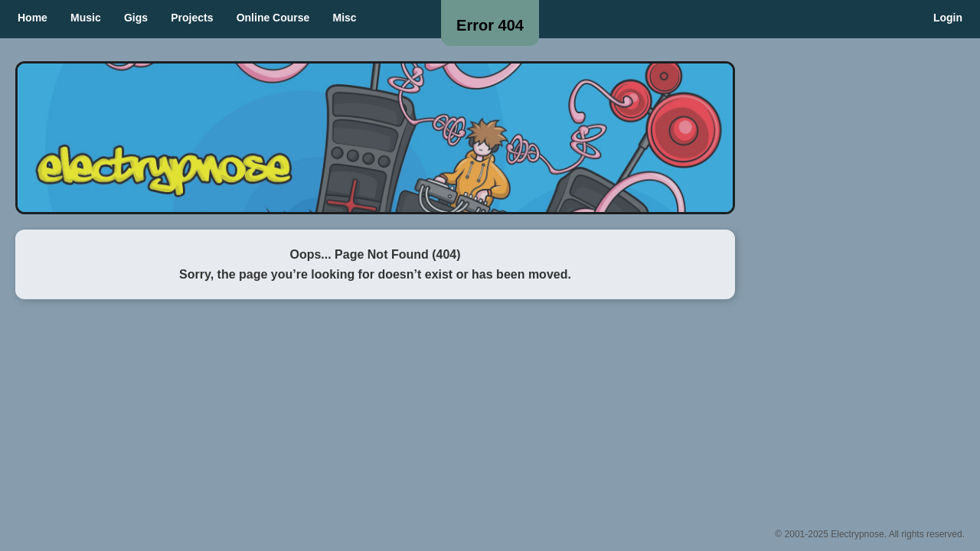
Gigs (136, 18)
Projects (192, 18)
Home (33, 18)
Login (948, 18)
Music (86, 18)
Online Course (273, 18)
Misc (345, 18)
